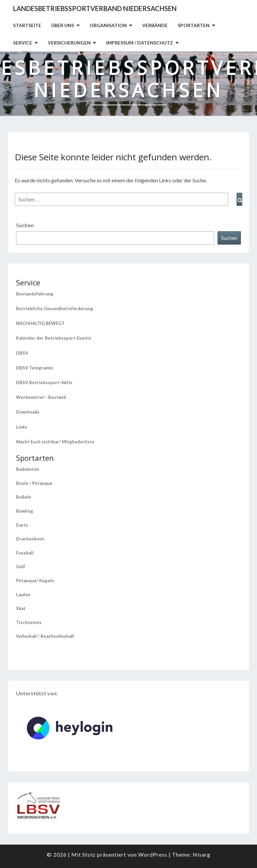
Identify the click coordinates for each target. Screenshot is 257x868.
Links (22, 427)
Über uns (63, 25)
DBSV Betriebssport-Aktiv (44, 382)
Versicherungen (69, 43)
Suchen (25, 225)
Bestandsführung (35, 294)
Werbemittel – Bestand (41, 397)
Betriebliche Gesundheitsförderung (55, 309)
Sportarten (194, 25)
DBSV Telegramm (34, 368)
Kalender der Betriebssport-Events (54, 338)
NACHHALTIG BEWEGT (40, 323)
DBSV (22, 353)
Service (23, 43)
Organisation (108, 25)
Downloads (28, 412)
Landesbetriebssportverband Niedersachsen (95, 8)
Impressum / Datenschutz (140, 43)
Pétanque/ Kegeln (35, 581)
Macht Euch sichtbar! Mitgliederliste (55, 442)
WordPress (153, 854)
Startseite (27, 25)
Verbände (155, 25)
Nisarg (202, 854)
